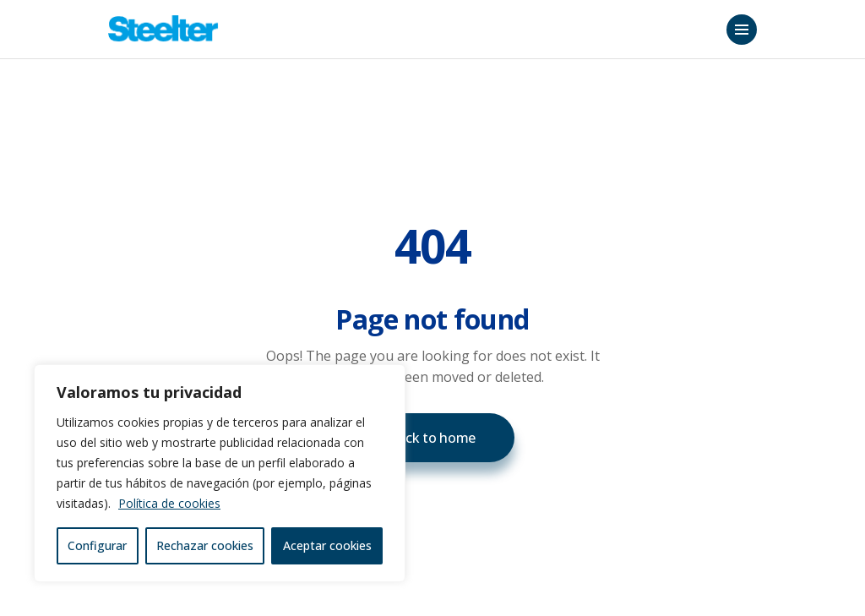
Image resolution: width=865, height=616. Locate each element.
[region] (220, 473)
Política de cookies (169, 503)
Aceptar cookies (327, 545)
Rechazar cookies (205, 545)
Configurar (97, 545)
